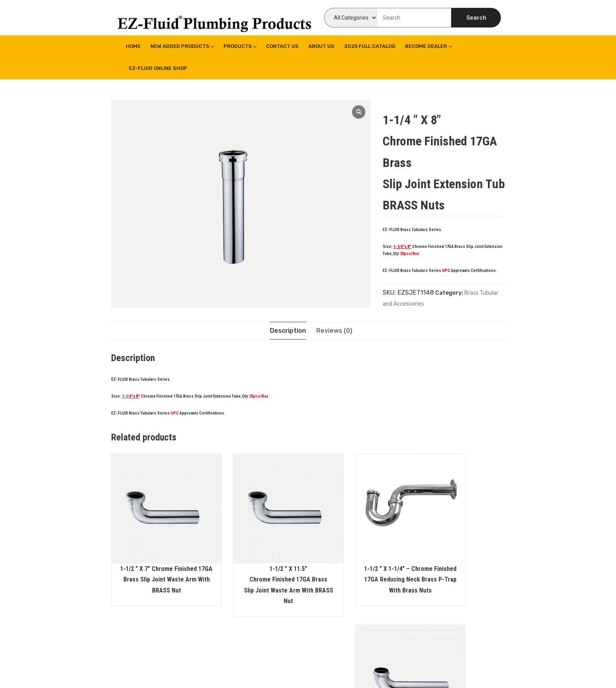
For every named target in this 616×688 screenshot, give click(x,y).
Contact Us (282, 46)
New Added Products (180, 46)
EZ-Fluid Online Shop (158, 68)
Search (476, 18)
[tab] (288, 331)
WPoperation (252, 670)
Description (288, 331)
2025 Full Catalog (370, 46)
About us (321, 46)
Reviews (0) (334, 331)
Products (238, 46)
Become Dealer (426, 46)
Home (133, 46)
